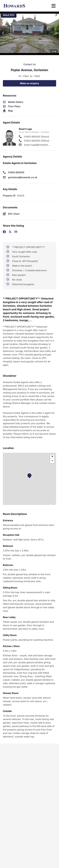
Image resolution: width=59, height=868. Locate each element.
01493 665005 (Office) (37, 141)
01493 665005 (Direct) (37, 137)
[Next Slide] (56, 33)
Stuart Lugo (25, 129)
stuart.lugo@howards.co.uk (37, 145)
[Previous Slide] (3, 33)
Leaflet (53, 504)
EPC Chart (14, 214)
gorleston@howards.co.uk (23, 177)
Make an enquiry (30, 83)
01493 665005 (16, 172)
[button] (29, 33)
